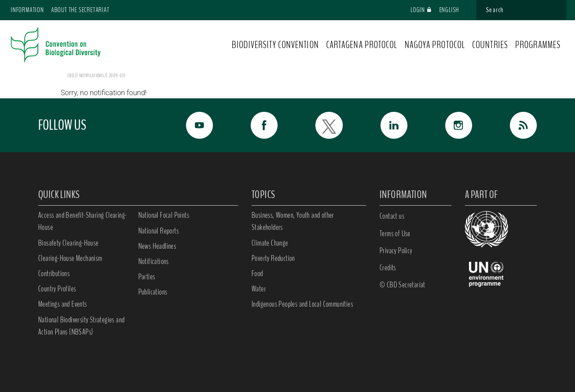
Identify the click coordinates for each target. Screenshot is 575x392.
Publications (153, 292)
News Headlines (157, 246)
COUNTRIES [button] (490, 45)
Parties (147, 277)
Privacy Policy (396, 251)
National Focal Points (164, 215)
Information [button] (27, 10)
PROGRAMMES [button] (538, 45)
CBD (71, 75)
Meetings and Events (63, 304)
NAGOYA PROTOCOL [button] (435, 45)
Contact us (392, 216)
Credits (388, 268)
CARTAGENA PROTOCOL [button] (362, 45)
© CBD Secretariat (402, 285)
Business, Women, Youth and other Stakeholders (293, 221)
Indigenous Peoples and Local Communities (302, 304)
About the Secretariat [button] (80, 10)
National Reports (159, 231)
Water (259, 289)
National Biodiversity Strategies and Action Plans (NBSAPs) (81, 326)
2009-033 (117, 75)
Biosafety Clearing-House (69, 243)
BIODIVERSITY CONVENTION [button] (275, 45)
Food (257, 273)
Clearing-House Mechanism (70, 258)
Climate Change (270, 243)
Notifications (154, 261)
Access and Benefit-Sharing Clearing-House (82, 221)
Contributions (54, 273)
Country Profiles (57, 289)
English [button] (453, 10)
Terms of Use (395, 233)
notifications (92, 75)
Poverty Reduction (273, 258)
